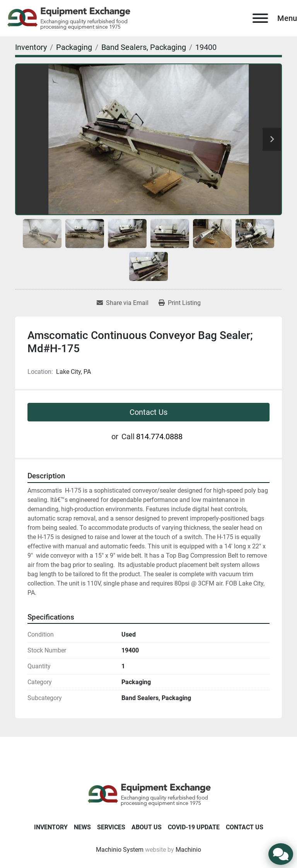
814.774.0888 (159, 437)
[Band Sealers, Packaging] (144, 47)
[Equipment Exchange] (149, 794)
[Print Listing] (180, 303)
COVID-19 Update (194, 827)
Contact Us (148, 412)
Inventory (51, 827)
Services (111, 827)
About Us (147, 827)
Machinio (188, 850)
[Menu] (260, 18)
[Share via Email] (123, 303)
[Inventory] (31, 47)
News (82, 827)
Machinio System (120, 850)
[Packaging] (74, 47)
